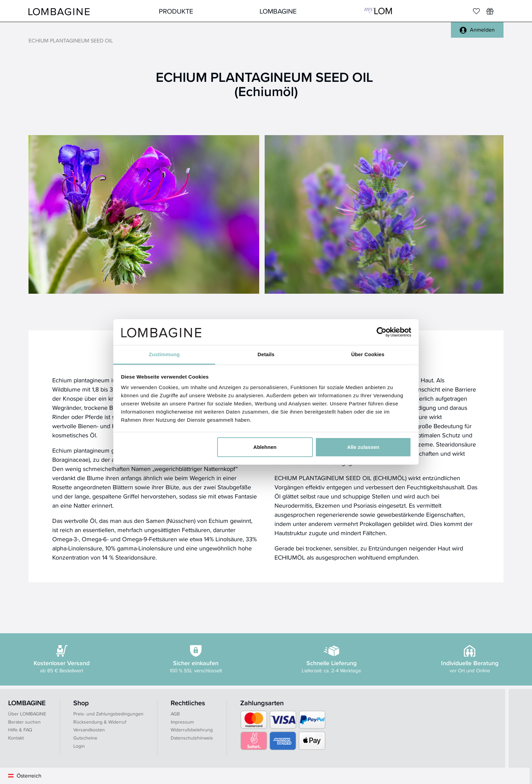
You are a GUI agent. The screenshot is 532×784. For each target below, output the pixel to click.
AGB (175, 714)
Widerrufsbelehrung (192, 730)
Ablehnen (265, 447)
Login (79, 746)
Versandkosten (89, 730)
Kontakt (16, 738)
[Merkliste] (476, 11)
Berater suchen (24, 722)
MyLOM (378, 11)
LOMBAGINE (278, 11)
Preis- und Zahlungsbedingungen (108, 714)
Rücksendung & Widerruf (100, 722)
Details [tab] (266, 354)
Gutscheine (85, 738)
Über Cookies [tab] (368, 354)
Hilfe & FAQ (20, 730)
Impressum (182, 722)
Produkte (176, 11)
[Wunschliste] (490, 11)
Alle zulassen (363, 447)
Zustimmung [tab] (164, 354)
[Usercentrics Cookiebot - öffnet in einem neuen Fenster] (382, 332)
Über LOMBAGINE (27, 714)
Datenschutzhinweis (192, 738)
